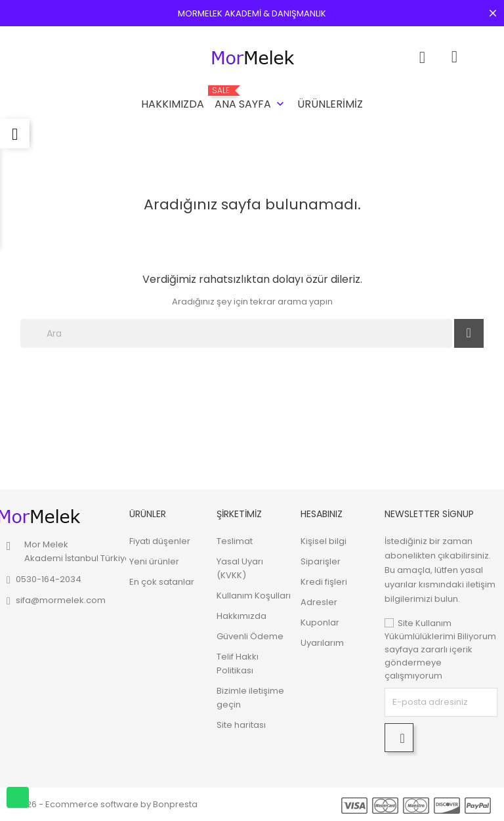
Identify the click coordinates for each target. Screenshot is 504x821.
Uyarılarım (322, 643)
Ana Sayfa (251, 99)
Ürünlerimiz (330, 104)
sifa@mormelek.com (61, 600)
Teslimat (235, 541)
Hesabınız (322, 514)
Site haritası (241, 725)
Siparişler (321, 561)
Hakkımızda (173, 104)
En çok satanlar (162, 582)
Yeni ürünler (154, 561)
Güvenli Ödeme (250, 636)
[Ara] (236, 333)
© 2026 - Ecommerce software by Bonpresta (102, 804)
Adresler (319, 602)
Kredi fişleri (324, 582)
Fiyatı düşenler (160, 541)
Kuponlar (320, 622)
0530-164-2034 (49, 579)
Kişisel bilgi (324, 541)
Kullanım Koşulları (254, 596)
